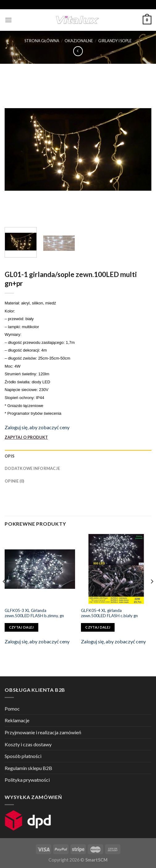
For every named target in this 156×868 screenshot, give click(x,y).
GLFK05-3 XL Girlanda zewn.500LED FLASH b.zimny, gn (34, 613)
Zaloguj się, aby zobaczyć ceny (37, 427)
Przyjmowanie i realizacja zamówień (43, 732)
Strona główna (42, 41)
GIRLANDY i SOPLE (115, 41)
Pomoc (12, 709)
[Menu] (8, 20)
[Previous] (4, 594)
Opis (10, 456)
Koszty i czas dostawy (28, 744)
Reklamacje (17, 720)
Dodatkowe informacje (32, 468)
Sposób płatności (23, 756)
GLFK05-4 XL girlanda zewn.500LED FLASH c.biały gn (109, 613)
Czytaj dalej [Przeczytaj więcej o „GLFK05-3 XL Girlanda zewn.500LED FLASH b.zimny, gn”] (21, 627)
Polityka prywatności (27, 780)
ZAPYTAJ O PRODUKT (26, 437)
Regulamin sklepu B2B (28, 768)
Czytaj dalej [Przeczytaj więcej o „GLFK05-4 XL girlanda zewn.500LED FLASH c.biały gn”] (98, 627)
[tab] (78, 456)
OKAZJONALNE (79, 41)
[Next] (152, 594)
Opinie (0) (15, 481)
